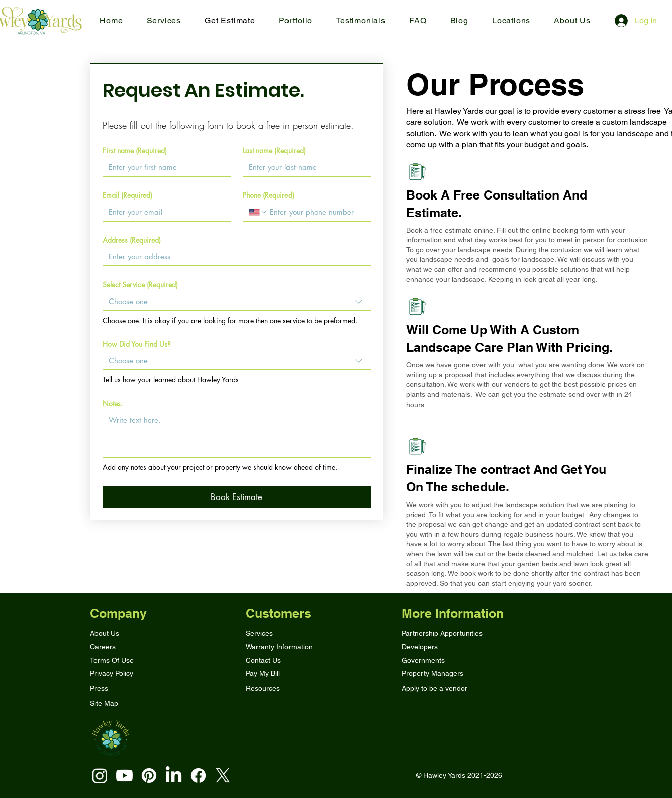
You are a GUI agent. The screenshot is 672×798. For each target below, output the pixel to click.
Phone (268, 195)
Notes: (113, 403)
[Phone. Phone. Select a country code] (258, 212)
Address (132, 240)
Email (127, 195)
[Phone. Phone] (316, 212)
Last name (274, 151)
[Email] (164, 212)
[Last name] (304, 167)
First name (135, 151)
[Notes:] (237, 434)
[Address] (234, 257)
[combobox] (237, 302)
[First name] (164, 167)
